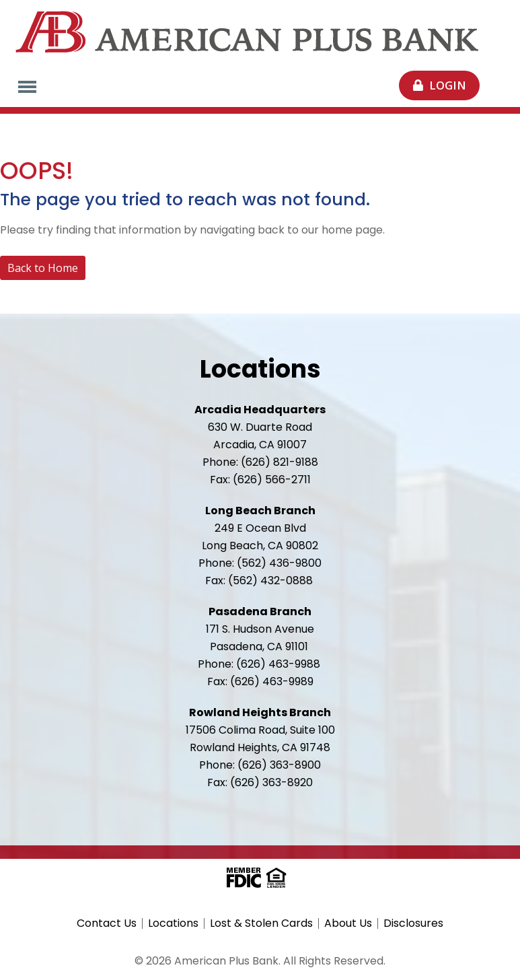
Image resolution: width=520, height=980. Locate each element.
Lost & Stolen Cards (261, 923)
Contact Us (107, 923)
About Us (348, 923)
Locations (173, 923)
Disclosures (413, 923)
